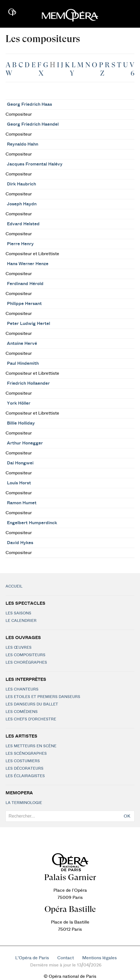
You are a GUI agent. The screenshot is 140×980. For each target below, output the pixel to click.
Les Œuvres (19, 648)
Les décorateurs (24, 769)
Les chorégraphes (26, 663)
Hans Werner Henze (28, 264)
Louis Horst (19, 483)
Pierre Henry (20, 244)
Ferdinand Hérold (25, 284)
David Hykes (20, 543)
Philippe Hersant (24, 304)
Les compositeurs (25, 655)
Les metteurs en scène (31, 746)
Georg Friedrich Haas (29, 104)
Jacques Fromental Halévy (35, 164)
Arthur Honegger (25, 443)
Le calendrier (21, 621)
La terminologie (24, 803)
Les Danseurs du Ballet (32, 704)
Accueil (14, 586)
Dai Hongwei (20, 463)
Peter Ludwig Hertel (28, 324)
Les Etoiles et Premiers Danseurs (43, 697)
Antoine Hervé (22, 343)
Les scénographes (26, 754)
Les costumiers (23, 761)
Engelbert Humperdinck (32, 523)
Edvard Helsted (23, 224)
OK (127, 816)
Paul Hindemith (23, 363)
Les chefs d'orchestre (31, 719)
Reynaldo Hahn (23, 144)
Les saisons (18, 613)
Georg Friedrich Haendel (33, 124)
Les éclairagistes (25, 776)
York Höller (19, 403)
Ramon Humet (22, 503)
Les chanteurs (22, 689)
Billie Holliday (21, 423)
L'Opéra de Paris (32, 958)
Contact (66, 958)
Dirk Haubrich (21, 184)
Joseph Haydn (22, 204)
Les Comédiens (22, 712)
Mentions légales (99, 958)
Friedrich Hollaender (28, 383)
